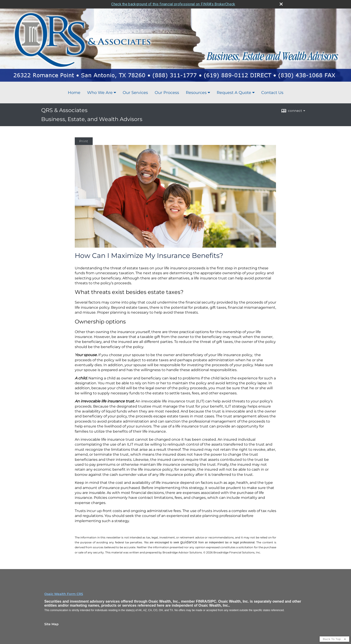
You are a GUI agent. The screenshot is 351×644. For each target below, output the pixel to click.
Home (74, 93)
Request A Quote (234, 93)
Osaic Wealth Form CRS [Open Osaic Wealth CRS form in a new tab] (64, 594)
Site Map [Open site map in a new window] (51, 624)
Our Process (167, 93)
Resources (196, 93)
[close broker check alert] (281, 4)
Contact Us (272, 93)
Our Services (135, 93)
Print (84, 141)
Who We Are (100, 93)
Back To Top (334, 639)
